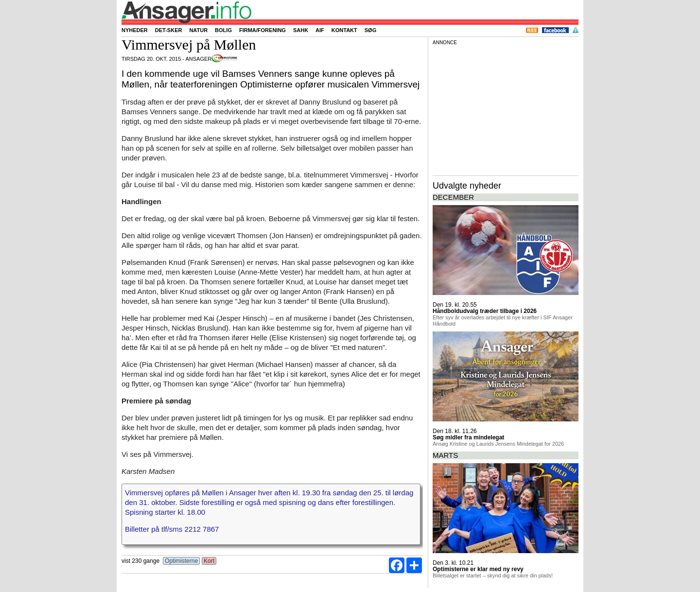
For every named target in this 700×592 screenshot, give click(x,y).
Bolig (223, 30)
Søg (370, 30)
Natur (198, 30)
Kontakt (344, 30)
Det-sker (169, 30)
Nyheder (135, 30)
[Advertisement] (506, 109)
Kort (209, 561)
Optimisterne (182, 561)
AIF (320, 30)
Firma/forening (262, 30)
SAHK (301, 30)
